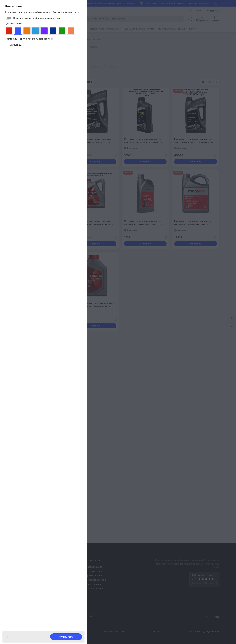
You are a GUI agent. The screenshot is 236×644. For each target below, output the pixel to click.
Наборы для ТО (29, 359)
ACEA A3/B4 (30, 151)
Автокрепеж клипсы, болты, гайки (38, 264)
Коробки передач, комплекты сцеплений (42, 269)
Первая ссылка (94, 567)
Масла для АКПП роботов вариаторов (40, 326)
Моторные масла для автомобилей (39, 321)
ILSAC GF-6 (29, 143)
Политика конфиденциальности (203, 632)
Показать (43, 217)
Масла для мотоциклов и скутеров (39, 349)
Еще (193, 29)
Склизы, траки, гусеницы (33, 392)
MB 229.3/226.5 (32, 155)
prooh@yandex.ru (26, 580)
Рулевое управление (31, 255)
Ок (27, 634)
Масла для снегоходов (32, 317)
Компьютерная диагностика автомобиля (42, 241)
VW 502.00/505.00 (33, 159)
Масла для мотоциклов (33, 331)
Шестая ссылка (94, 588)
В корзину (95, 162)
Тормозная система (31, 279)
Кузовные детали (30, 303)
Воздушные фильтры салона (35, 274)
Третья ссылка (94, 576)
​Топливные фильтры (31, 294)
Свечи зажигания (30, 298)
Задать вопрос (30, 587)
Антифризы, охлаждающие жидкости (40, 424)
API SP (27, 147)
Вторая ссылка (94, 571)
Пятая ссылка (93, 584)
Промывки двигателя (32, 406)
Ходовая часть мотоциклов (35, 345)
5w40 (27, 117)
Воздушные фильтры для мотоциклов (40, 354)
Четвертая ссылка (96, 580)
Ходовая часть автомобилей (36, 260)
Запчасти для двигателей (34, 284)
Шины (24, 437)
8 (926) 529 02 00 (30, 567)
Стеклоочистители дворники (36, 451)
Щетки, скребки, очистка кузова (38, 455)
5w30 (27, 121)
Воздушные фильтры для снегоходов (40, 387)
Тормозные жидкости (32, 419)
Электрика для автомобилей (36, 289)
